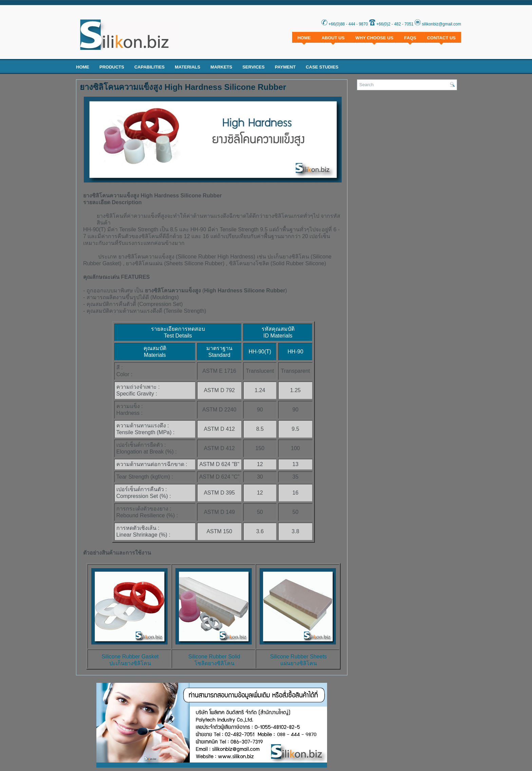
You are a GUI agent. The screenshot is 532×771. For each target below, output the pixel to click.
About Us (333, 38)
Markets (221, 67)
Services (253, 67)
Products (112, 67)
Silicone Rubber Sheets (298, 657)
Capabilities (149, 67)
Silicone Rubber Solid (214, 657)
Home (304, 38)
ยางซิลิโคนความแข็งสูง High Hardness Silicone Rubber (183, 87)
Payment (285, 67)
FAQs (410, 38)
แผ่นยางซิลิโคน (299, 663)
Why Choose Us (375, 38)
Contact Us (441, 38)
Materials (187, 67)
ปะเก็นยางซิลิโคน (130, 663)
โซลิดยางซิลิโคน (214, 663)
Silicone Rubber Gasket (130, 657)
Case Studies (322, 67)
